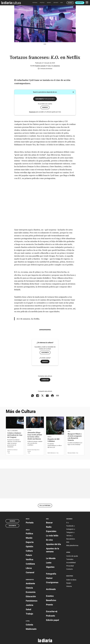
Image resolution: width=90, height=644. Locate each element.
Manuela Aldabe (72, 453)
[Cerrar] (73, 92)
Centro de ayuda (72, 556)
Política (29, 534)
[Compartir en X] (42, 396)
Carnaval (30, 572)
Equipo (69, 583)
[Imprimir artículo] (52, 396)
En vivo (49, 540)
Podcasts (51, 616)
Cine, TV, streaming (54, 66)
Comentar (45, 380)
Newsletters (71, 539)
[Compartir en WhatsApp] (32, 396)
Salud (28, 609)
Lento (49, 563)
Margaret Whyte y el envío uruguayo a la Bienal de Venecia (75, 437)
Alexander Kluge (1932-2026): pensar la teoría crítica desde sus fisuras (35, 436)
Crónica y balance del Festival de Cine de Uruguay (15, 435)
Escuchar (52, 611)
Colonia (29, 625)
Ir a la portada (45, 506)
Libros (29, 568)
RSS (68, 542)
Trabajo (29, 614)
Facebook (70, 526)
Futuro (29, 555)
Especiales (51, 531)
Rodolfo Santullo (40, 66)
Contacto (70, 569)
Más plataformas (72, 545)
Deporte (30, 542)
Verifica (30, 559)
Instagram (71, 529)
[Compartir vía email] (47, 396)
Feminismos (32, 601)
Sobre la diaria (71, 580)
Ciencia (29, 588)
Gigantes (50, 567)
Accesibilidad (71, 563)
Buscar (49, 523)
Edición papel (52, 620)
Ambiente (30, 583)
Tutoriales (70, 559)
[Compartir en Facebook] (38, 396)
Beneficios (51, 600)
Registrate (32, 112)
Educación (31, 596)
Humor (49, 578)
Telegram (70, 532)
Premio (49, 605)
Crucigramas (52, 582)
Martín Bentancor (52, 453)
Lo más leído (52, 536)
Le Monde (51, 558)
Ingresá (70, 3)
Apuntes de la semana (53, 550)
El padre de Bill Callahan (53, 440)
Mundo (29, 538)
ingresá (45, 107)
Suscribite (80, 3)
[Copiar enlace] (58, 396)
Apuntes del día (53, 544)
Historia (69, 586)
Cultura (29, 551)
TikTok (69, 536)
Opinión (29, 547)
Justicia (30, 605)
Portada (30, 523)
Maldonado (31, 629)
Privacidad (70, 566)
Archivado (51, 589)
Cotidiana (30, 564)
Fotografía (51, 574)
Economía (31, 592)
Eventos (50, 596)
